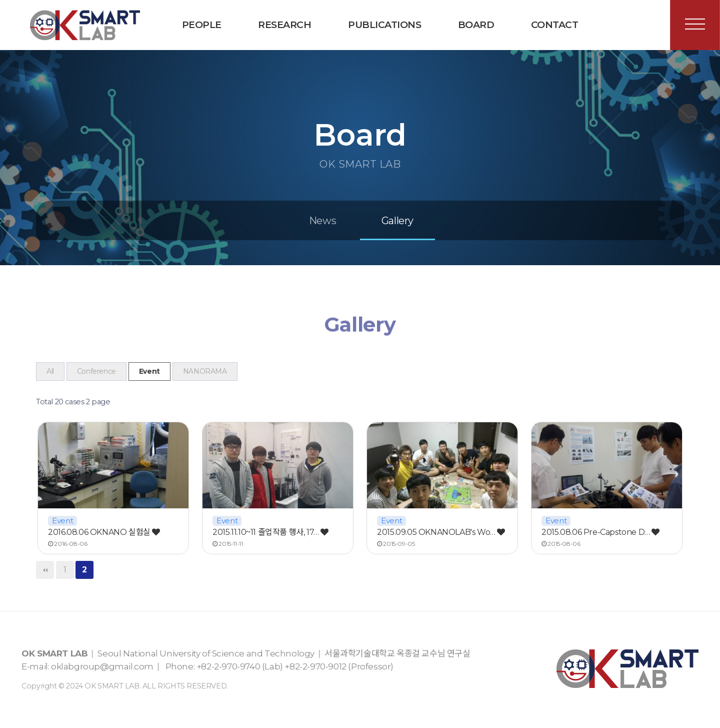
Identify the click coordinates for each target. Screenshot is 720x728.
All (50, 371)
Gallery (397, 221)
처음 (45, 570)
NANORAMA (205, 371)
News (322, 221)
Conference (96, 371)
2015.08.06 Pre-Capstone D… (600, 532)
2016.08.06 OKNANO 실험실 (104, 532)
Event (149, 371)
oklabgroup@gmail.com (102, 666)
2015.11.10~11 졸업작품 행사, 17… (270, 532)
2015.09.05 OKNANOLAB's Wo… (441, 532)
